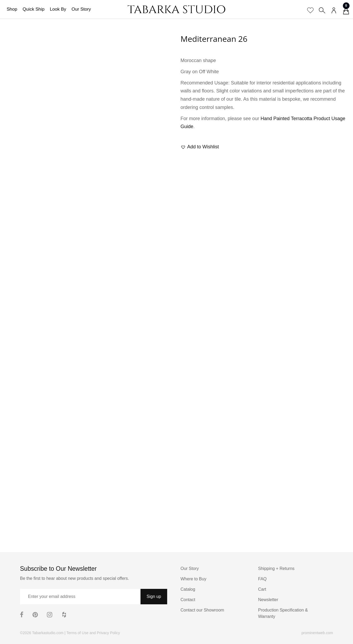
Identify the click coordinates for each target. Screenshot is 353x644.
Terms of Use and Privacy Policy (93, 633)
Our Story (81, 9)
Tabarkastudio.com (48, 633)
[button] (200, 147)
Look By (58, 9)
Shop (12, 9)
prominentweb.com (317, 633)
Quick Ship (34, 9)
